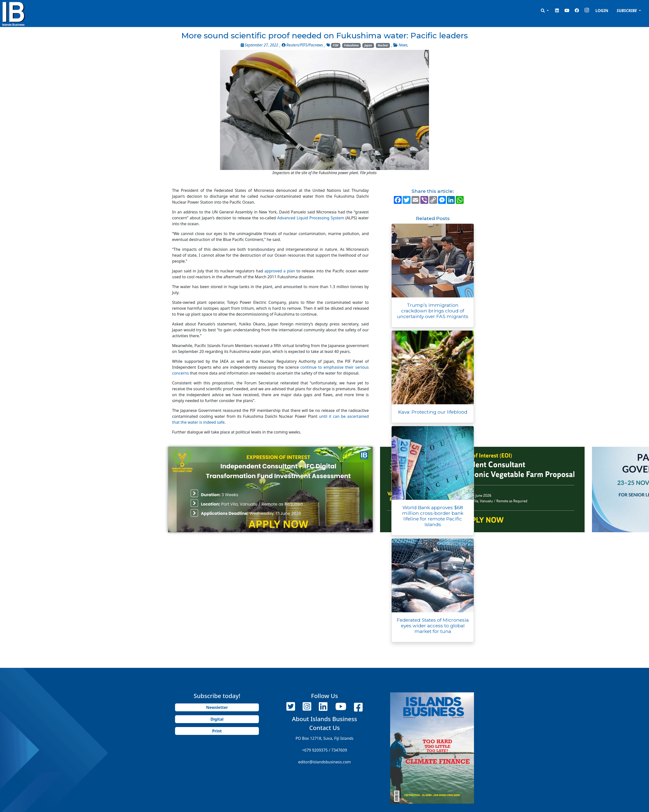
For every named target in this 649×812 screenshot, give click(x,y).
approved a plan (280, 271)
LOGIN (602, 11)
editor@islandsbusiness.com (324, 762)
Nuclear (383, 45)
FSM (336, 45)
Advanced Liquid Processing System (311, 218)
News (403, 45)
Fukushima (351, 45)
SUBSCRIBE (627, 11)
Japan (368, 45)
